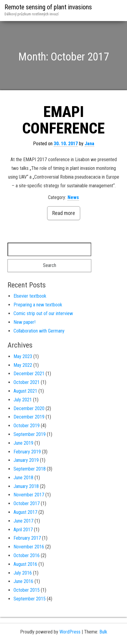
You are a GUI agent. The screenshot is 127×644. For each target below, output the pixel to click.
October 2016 (27, 555)
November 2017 (29, 495)
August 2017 (25, 512)
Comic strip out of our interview (43, 313)
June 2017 (23, 521)
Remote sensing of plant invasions (48, 7)
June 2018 (23, 478)
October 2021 (27, 382)
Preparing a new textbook (38, 305)
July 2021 (23, 400)
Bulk (103, 632)
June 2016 (23, 581)
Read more (64, 213)
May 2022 (23, 365)
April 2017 (23, 530)
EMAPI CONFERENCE (63, 120)
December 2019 (29, 417)
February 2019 (27, 452)
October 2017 (27, 503)
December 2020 (29, 408)
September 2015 (30, 599)
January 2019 (26, 460)
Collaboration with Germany (39, 331)
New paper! (24, 322)
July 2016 (23, 573)
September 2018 (30, 469)
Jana (89, 144)
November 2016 (29, 547)
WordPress (70, 632)
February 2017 (27, 538)
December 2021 (29, 374)
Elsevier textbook (30, 296)
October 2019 (27, 426)
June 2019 (23, 443)
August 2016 (25, 564)
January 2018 (26, 486)
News (73, 197)
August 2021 (25, 391)
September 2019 (30, 434)
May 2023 (23, 356)
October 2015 (27, 590)
